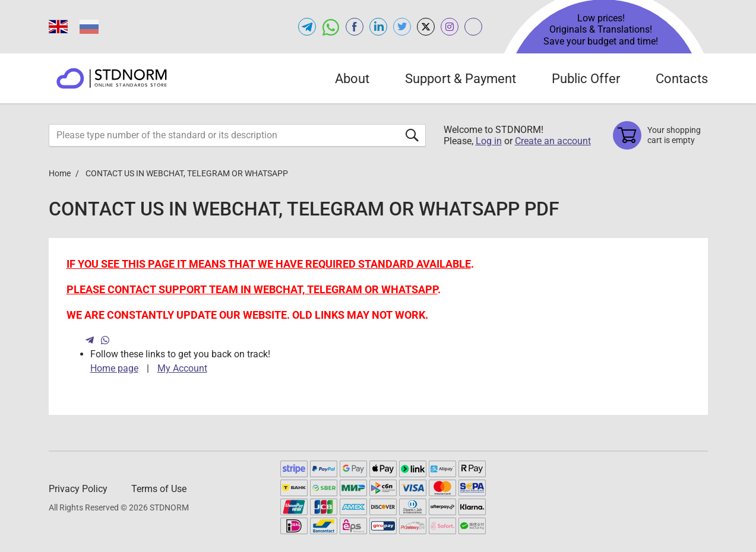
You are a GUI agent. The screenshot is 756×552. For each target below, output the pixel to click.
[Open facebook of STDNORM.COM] (355, 27)
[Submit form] (412, 135)
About (352, 79)
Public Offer (586, 79)
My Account (182, 368)
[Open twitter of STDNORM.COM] (402, 27)
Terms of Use (159, 489)
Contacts (682, 79)
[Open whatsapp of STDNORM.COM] (331, 27)
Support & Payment (461, 79)
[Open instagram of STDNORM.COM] (450, 27)
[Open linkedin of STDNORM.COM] (378, 27)
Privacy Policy (78, 489)
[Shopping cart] (660, 135)
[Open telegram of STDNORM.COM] (307, 27)
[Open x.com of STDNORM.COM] (426, 27)
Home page (114, 368)
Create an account (553, 141)
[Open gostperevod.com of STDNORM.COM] (473, 27)
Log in (489, 141)
